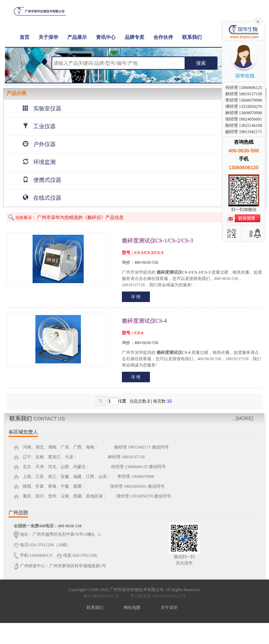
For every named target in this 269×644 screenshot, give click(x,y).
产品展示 (77, 37)
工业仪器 (39, 126)
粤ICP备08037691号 (101, 596)
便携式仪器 (42, 180)
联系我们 (192, 37)
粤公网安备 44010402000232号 (157, 596)
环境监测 (39, 162)
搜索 (201, 63)
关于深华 (48, 37)
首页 (25, 37)
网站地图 (132, 608)
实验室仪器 (42, 108)
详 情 (136, 297)
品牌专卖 (134, 37)
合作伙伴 (163, 37)
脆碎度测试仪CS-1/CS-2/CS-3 (158, 241)
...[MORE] (243, 418)
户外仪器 (39, 144)
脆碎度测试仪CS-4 (144, 321)
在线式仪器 (42, 198)
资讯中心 (106, 37)
